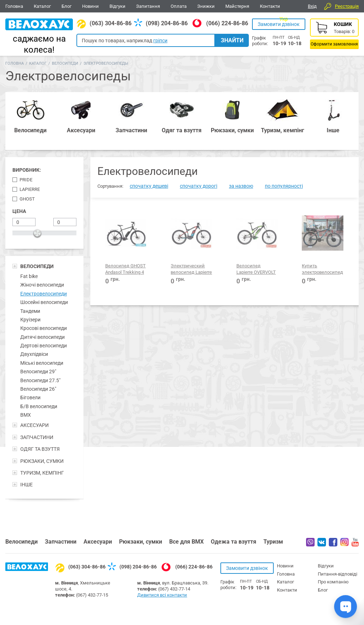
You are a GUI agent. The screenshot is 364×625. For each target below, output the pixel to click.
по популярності (284, 186)
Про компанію (333, 582)
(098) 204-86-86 (167, 23)
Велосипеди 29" (38, 372)
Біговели (30, 397)
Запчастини (61, 542)
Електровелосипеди (44, 294)
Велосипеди (65, 63)
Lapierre (30, 189)
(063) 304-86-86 (111, 23)
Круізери (30, 320)
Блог (66, 6)
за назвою (241, 186)
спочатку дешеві (149, 186)
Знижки (206, 6)
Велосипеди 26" (38, 389)
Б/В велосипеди (39, 406)
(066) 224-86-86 (227, 23)
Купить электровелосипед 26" (322, 272)
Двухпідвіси (34, 354)
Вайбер (310, 542)
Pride (26, 180)
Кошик (334, 34)
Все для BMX (186, 542)
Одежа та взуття (234, 542)
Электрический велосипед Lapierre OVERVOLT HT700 (191, 272)
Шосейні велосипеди (44, 302)
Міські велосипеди (42, 363)
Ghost (27, 199)
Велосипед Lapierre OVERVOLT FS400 (256, 272)
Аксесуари (98, 542)
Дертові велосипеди (44, 346)
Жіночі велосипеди (42, 285)
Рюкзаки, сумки (141, 542)
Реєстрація (347, 6)
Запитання (148, 6)
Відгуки (117, 6)
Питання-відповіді (338, 574)
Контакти (270, 6)
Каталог (42, 6)
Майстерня (237, 6)
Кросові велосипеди (44, 328)
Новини (90, 6)
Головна (14, 6)
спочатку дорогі (199, 186)
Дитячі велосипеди (42, 337)
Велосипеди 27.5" (40, 380)
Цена (19, 211)
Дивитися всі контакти (162, 595)
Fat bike (29, 276)
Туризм (273, 542)
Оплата (179, 6)
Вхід (312, 6)
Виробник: (27, 170)
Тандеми (30, 311)
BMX (26, 415)
